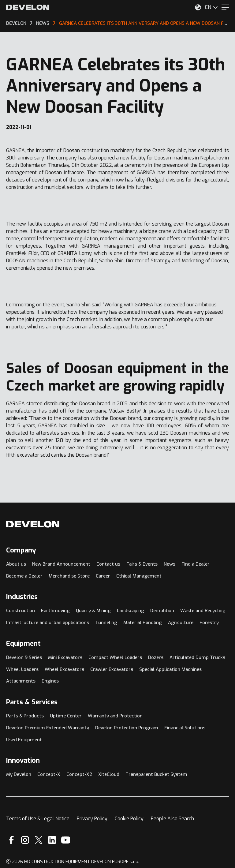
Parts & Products (25, 716)
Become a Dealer (24, 576)
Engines (50, 681)
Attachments (21, 681)
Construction (21, 611)
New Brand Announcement (61, 564)
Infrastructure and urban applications (48, 623)
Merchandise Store (69, 576)
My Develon (19, 774)
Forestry (209, 623)
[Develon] (28, 7)
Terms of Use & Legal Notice (38, 819)
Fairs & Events (142, 564)
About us (16, 564)
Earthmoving (55, 611)
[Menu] (225, 7)
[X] (39, 840)
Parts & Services (32, 702)
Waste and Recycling (203, 611)
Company (21, 550)
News (170, 564)
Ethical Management (139, 576)
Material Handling (143, 623)
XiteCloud (109, 774)
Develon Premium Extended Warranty (48, 728)
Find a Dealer (196, 564)
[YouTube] (66, 840)
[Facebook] (11, 840)
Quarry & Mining (93, 611)
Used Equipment (24, 740)
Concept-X (49, 774)
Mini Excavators (65, 657)
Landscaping (131, 611)
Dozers (156, 657)
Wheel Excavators (64, 669)
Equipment (23, 644)
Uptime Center (66, 716)
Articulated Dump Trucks (197, 657)
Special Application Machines (170, 669)
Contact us (108, 564)
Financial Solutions (185, 728)
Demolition (162, 611)
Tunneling (106, 623)
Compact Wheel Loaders (115, 657)
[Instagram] (25, 840)
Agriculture (181, 623)
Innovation (23, 760)
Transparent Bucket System (156, 774)
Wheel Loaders (22, 669)
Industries (22, 597)
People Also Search (172, 819)
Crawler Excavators (112, 669)
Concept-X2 (79, 774)
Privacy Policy (92, 819)
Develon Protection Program (127, 728)
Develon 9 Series (24, 657)
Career (103, 576)
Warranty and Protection (115, 716)
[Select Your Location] (198, 7)
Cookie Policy (129, 819)
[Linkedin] (52, 840)
